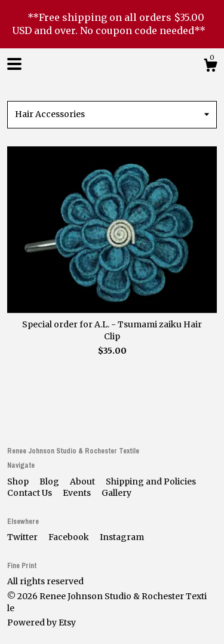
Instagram (122, 537)
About (83, 482)
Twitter (23, 537)
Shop (19, 482)
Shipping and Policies (151, 482)
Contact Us (30, 493)
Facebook (70, 537)
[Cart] (210, 67)
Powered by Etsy (42, 622)
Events (78, 493)
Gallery (116, 493)
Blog (50, 482)
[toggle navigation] (14, 64)
